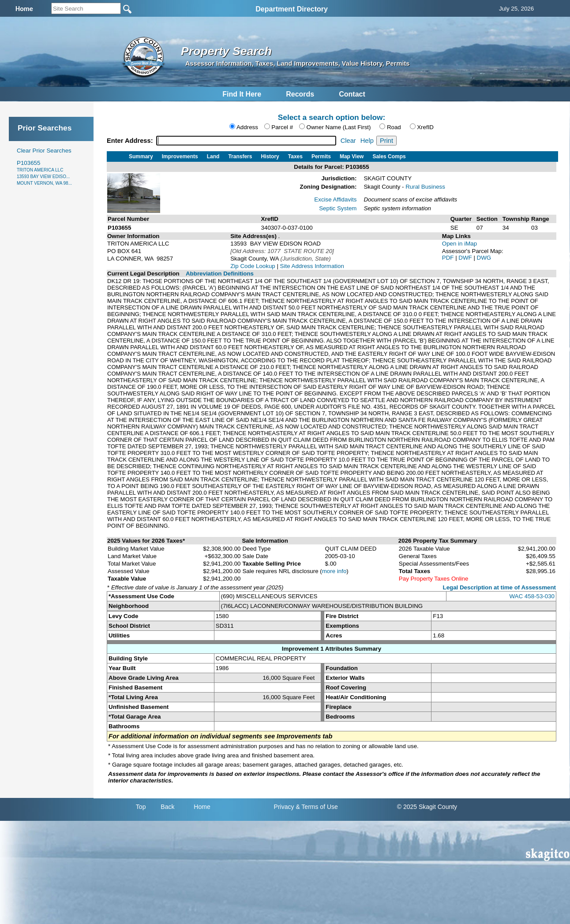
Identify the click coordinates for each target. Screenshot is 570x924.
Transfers (240, 156)
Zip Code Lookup (253, 266)
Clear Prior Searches (44, 151)
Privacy (284, 807)
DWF (466, 258)
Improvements (180, 156)
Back (167, 807)
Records (300, 94)
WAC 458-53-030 (532, 596)
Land (213, 156)
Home (202, 807)
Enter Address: (131, 141)
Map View (352, 156)
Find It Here (242, 94)
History (270, 156)
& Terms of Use (317, 807)
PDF (449, 258)
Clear (348, 141)
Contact (352, 94)
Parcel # (282, 127)
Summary (141, 156)
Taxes (295, 156)
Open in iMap (459, 244)
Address (247, 127)
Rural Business (425, 187)
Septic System (338, 208)
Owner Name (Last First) (339, 127)
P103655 (44, 173)
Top (141, 807)
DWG (484, 258)
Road (394, 127)
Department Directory (292, 9)
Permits (321, 156)
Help (367, 141)
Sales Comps (389, 156)
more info (334, 571)
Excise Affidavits (335, 199)
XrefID (425, 127)
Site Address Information (312, 266)
